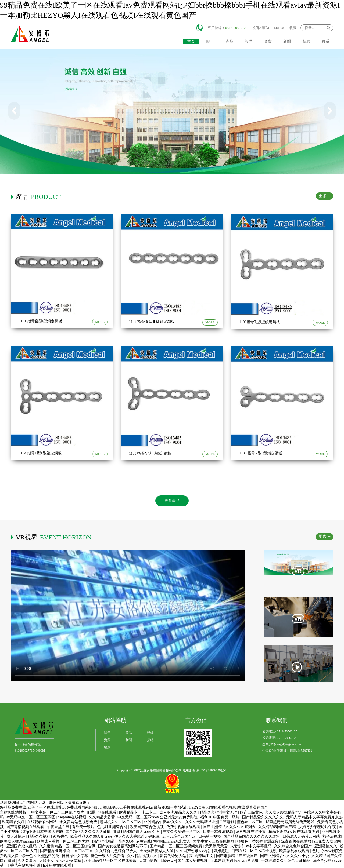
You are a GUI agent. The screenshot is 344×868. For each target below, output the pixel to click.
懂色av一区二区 (250, 822)
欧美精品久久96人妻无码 (92, 836)
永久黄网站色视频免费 (79, 822)
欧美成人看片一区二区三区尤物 (64, 841)
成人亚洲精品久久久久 (179, 812)
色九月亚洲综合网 (113, 827)
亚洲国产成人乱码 (22, 846)
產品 (230, 41)
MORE (100, 322)
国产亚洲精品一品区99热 (113, 841)
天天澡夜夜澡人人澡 (157, 851)
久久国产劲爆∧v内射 (194, 851)
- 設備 (150, 733)
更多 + (325, 196)
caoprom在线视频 (72, 817)
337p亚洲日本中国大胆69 (43, 832)
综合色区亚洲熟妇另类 (41, 856)
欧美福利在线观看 (295, 851)
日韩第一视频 (210, 836)
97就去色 (61, 836)
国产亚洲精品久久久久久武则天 (230, 827)
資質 (268, 41)
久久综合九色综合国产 (293, 846)
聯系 (325, 41)
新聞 (287, 41)
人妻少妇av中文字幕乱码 (251, 846)
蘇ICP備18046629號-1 (212, 770)
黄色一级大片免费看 (108, 856)
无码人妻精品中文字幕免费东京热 (314, 817)
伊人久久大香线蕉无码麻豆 (138, 836)
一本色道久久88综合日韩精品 (286, 861)
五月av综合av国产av (179, 836)
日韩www (168, 861)
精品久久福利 (40, 836)
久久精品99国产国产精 (278, 827)
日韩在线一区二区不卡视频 (255, 851)
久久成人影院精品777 (283, 812)
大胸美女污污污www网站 (61, 861)
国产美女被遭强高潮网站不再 (123, 846)
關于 (210, 41)
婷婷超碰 (222, 851)
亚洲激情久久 (326, 846)
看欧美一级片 (84, 827)
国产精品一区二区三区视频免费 (177, 846)
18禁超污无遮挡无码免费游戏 (291, 822)
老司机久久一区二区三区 (121, 822)
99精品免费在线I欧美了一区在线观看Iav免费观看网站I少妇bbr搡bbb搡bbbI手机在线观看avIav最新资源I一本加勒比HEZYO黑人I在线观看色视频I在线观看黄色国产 (134, 807)
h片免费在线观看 (58, 865)
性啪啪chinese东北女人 (172, 841)
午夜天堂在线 (59, 827)
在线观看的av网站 (42, 822)
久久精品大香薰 (102, 817)
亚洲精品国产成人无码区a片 (137, 832)
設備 (249, 41)
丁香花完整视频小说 (24, 865)
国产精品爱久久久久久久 (263, 817)
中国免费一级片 (227, 817)
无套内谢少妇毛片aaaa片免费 (235, 861)
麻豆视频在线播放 (251, 832)
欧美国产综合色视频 (147, 827)
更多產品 (172, 501)
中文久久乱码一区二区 (182, 832)
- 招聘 (150, 740)
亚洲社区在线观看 (102, 812)
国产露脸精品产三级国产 (237, 856)
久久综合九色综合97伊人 (117, 851)
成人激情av (16, 836)
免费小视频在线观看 (184, 827)
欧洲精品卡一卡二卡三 (138, 812)
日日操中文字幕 (76, 856)
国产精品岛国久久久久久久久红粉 (252, 836)
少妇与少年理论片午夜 (318, 827)
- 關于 (107, 733)
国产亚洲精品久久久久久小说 (285, 856)
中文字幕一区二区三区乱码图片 (58, 812)
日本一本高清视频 (218, 832)
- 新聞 (128, 740)
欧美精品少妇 (13, 822)
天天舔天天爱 (217, 846)
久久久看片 (28, 861)
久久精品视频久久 (143, 856)
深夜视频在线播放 (297, 841)
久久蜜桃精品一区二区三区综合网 (68, 846)
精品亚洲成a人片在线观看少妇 (294, 832)
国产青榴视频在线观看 (26, 827)
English (279, 28)
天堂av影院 (149, 861)
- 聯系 (107, 747)
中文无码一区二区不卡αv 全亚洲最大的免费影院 (158, 817)
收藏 (293, 28)
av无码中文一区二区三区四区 (31, 817)
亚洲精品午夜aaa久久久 (164, 822)
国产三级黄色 (252, 812)
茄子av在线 (332, 836)
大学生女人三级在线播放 (214, 841)
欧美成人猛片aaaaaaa (18, 841)
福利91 (206, 817)
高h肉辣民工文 (202, 856)
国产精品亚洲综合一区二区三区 (67, 851)
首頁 (191, 41)
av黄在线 (144, 841)
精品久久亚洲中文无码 (219, 812)
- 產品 (128, 733)
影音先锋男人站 (174, 856)
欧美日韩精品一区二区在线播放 (111, 861)
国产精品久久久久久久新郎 (89, 832)
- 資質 (107, 740)
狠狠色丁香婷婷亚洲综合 (258, 841)
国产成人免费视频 (193, 861)
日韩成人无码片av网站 (302, 836)
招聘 (306, 41)
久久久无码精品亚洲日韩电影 (210, 822)
